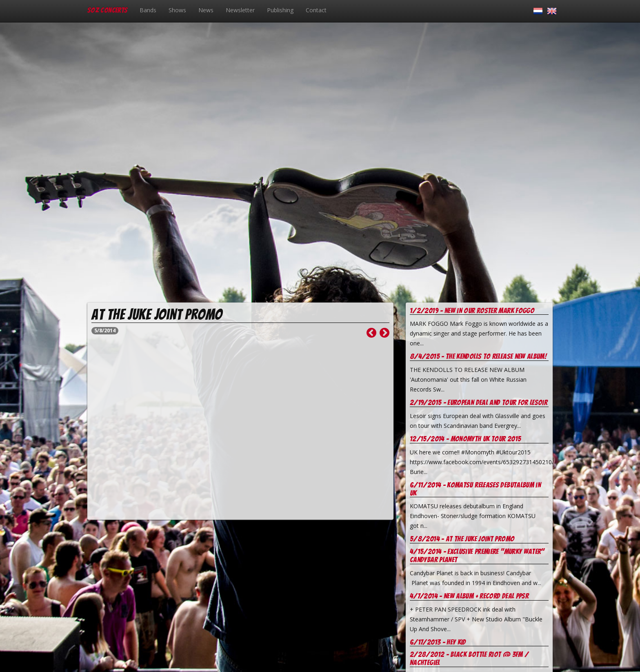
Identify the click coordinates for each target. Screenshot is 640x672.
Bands (148, 10)
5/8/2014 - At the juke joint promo (462, 539)
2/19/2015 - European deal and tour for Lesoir (479, 402)
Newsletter (240, 10)
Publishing (280, 10)
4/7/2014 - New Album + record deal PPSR (469, 596)
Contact (316, 10)
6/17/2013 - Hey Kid (438, 642)
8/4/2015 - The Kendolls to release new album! (478, 356)
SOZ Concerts (107, 10)
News (206, 10)
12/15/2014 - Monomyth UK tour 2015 (465, 439)
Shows (177, 10)
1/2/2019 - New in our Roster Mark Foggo (472, 310)
